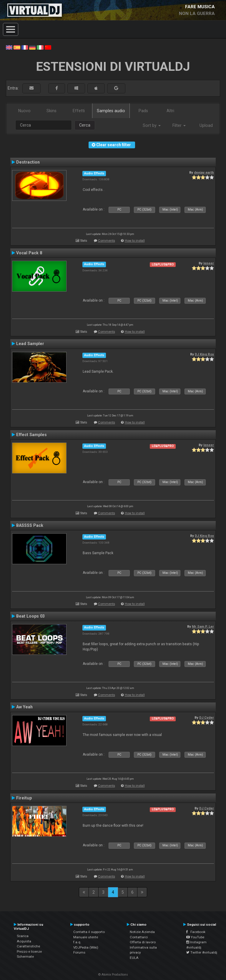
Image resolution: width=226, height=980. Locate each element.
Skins (51, 111)
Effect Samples (31, 435)
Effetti (79, 111)
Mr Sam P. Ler (203, 626)
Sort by (152, 125)
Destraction (28, 162)
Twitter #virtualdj (202, 952)
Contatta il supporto (89, 932)
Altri (170, 111)
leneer (209, 263)
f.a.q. (77, 942)
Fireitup (24, 798)
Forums (79, 952)
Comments (107, 241)
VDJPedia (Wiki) (86, 947)
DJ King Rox (204, 354)
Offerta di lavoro (143, 942)
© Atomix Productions (113, 975)
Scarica (23, 936)
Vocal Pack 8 (29, 253)
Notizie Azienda (142, 932)
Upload (206, 125)
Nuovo (24, 111)
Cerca (85, 125)
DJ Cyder (207, 717)
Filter (179, 125)
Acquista (24, 941)
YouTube (195, 937)
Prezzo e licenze (29, 952)
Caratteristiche (28, 946)
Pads (143, 111)
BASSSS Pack (30, 525)
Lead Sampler (30, 344)
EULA (134, 958)
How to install (135, 241)
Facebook (196, 932)
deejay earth (204, 172)
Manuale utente (86, 937)
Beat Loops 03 (30, 616)
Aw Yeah (24, 707)
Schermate (25, 957)
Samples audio (111, 111)
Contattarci (139, 937)
